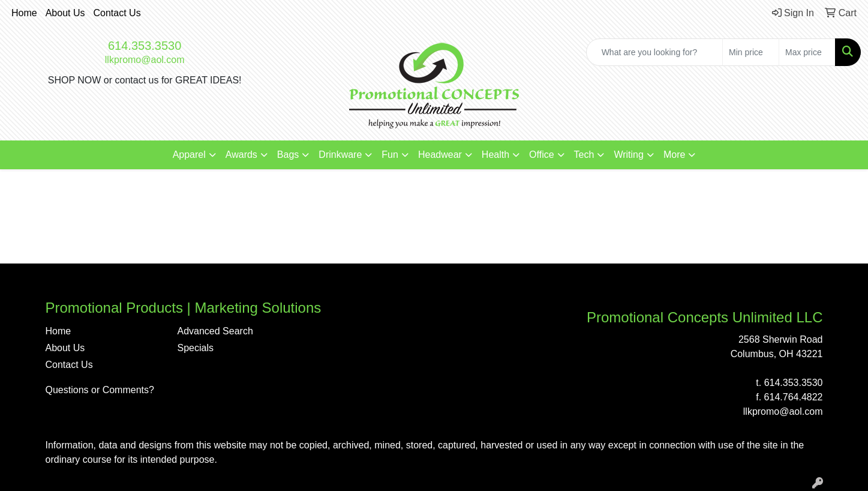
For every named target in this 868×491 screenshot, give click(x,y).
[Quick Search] (654, 52)
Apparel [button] (189, 155)
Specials (196, 348)
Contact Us (117, 13)
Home (24, 13)
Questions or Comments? (100, 390)
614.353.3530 (145, 46)
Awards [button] (241, 155)
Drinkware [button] (340, 155)
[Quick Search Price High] (807, 52)
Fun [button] (390, 155)
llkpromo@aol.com (145, 60)
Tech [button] (584, 155)
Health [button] (495, 155)
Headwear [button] (440, 155)
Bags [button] (288, 155)
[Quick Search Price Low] (751, 52)
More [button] (674, 155)
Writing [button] (629, 155)
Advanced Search (215, 331)
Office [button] (542, 155)
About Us (65, 13)
